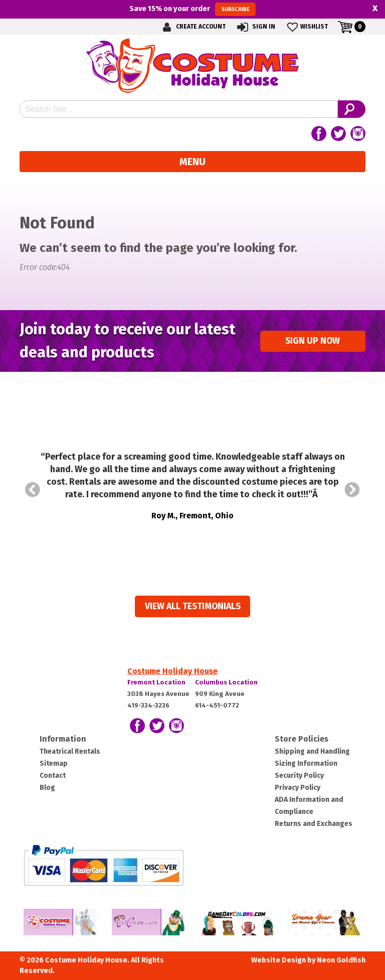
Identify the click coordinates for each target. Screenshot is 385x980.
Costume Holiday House (172, 671)
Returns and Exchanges (314, 824)
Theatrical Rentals (70, 751)
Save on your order (192, 9)
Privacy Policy (298, 788)
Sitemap (54, 763)
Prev (33, 490)
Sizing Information (306, 763)
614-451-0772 (217, 705)
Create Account (192, 27)
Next (352, 490)
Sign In (255, 27)
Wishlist (307, 27)
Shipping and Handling (312, 751)
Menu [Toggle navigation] (192, 162)
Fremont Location (156, 682)
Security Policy (299, 776)
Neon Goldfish (341, 960)
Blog (47, 788)
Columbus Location (226, 682)
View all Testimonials (193, 606)
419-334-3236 (148, 705)
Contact (53, 776)
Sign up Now (313, 341)
